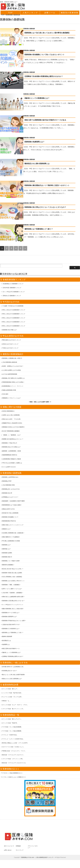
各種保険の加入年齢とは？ (10, 331)
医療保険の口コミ (11, 770)
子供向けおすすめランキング (10, 349)
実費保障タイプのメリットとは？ (11, 399)
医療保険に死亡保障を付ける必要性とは (13, 379)
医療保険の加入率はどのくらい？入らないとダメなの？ (49, 209)
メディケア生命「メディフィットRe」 (13, 760)
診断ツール (50, 13)
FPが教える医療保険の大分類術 (11, 542)
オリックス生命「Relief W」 (10, 724)
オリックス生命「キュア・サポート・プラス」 (15, 706)
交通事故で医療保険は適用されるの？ (13, 657)
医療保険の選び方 (7, 558)
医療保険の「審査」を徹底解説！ (11, 585)
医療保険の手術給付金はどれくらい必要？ (14, 621)
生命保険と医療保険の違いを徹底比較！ (13, 534)
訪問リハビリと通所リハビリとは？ (12, 589)
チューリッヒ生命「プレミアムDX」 (12, 698)
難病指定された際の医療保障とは (41, 165)
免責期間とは (6, 645)
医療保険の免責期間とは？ (38, 143)
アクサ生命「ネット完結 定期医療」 (12, 732)
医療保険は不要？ (7, 482)
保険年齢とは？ (6, 550)
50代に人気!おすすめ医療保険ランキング (14, 323)
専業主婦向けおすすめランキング (11, 341)
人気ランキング (30, 13)
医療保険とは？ (6, 546)
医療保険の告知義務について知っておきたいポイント (48, 55)
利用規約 (18, 847)
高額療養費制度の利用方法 (10, 456)
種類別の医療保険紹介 (13, 355)
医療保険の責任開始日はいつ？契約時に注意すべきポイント (51, 187)
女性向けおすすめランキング (10, 345)
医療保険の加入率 (7, 494)
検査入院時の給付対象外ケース (11, 649)
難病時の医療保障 (7, 637)
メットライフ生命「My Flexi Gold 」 (12, 694)
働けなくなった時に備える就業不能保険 (13, 675)
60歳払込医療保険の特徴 (9, 391)
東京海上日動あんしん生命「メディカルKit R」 (15, 744)
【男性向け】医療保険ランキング (11, 296)
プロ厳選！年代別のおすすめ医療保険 (13, 307)
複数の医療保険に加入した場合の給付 (13, 609)
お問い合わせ (8, 851)
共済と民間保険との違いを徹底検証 (12, 577)
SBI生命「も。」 (7, 701)
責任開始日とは (6, 641)
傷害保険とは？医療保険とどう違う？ (43, 231)
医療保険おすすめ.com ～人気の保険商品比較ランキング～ (38, 858)
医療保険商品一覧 (11, 716)
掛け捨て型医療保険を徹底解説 (11, 432)
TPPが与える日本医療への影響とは (12, 464)
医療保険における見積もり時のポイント (13, 581)
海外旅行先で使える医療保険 (10, 514)
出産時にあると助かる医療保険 (11, 416)
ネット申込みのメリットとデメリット (13, 605)
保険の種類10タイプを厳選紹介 (11, 538)
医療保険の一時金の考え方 (10, 444)
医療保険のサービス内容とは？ (11, 613)
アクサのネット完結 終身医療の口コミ (12, 774)
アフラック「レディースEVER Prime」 (13, 740)
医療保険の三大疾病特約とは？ (11, 629)
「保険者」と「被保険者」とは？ (11, 436)
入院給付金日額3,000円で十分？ (11, 625)
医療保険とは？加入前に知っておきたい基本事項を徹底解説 (51, 33)
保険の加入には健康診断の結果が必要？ (13, 597)
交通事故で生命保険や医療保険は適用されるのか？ (48, 77)
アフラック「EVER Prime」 (10, 736)
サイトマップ (20, 851)
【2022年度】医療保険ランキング (12, 288)
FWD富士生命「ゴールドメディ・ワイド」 (14, 752)
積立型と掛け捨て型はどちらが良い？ (13, 570)
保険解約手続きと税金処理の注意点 (12, 424)
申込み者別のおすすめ (13, 337)
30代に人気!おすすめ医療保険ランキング (14, 315)
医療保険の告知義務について (10, 518)
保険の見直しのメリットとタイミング (13, 526)
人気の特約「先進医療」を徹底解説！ (13, 593)
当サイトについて (9, 847)
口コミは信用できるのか (9, 468)
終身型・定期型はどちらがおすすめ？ (13, 367)
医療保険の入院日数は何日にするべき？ (13, 601)
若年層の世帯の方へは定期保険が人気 (13, 667)
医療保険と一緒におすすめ (15, 663)
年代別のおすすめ (11, 303)
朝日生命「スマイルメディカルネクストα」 (14, 764)
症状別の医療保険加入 (8, 412)
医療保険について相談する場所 (11, 562)
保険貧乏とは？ (6, 530)
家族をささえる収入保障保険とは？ (12, 679)
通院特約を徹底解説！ (8, 565)
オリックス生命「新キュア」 (10, 690)
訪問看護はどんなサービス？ (10, 498)
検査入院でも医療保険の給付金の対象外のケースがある (49, 121)
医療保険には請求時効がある (10, 478)
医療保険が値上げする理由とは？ (11, 448)
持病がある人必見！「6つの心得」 (12, 420)
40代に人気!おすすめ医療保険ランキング (14, 319)
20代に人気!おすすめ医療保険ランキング (14, 311)
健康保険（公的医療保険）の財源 (11, 452)
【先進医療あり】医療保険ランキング (13, 284)
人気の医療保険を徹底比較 (10, 363)
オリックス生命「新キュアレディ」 (12, 720)
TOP (10, 13)
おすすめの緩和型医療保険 (10, 375)
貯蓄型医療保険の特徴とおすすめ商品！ (13, 383)
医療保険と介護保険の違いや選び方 (12, 359)
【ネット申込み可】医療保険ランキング (13, 292)
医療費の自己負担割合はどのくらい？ (13, 440)
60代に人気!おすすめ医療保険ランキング (14, 327)
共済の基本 (5, 395)
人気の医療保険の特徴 (8, 486)
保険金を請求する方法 (8, 510)
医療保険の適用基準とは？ (10, 617)
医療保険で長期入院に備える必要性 (12, 573)
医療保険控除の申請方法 (9, 522)
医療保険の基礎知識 (33, 29)
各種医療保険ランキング (14, 280)
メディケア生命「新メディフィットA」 (13, 709)
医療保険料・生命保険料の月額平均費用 (13, 502)
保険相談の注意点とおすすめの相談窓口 (13, 428)
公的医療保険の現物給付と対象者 (11, 460)
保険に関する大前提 (12, 408)
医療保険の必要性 (7, 554)
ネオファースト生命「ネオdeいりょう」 (13, 748)
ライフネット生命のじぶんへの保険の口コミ (14, 778)
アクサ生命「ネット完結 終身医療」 (12, 728)
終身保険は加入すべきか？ (10, 671)
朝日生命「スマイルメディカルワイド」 (13, 756)
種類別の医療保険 (70, 13)
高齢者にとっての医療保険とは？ (41, 99)
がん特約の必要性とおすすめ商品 (11, 371)
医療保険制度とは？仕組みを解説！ (12, 506)
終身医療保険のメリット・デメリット (13, 387)
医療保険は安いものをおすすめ (11, 490)
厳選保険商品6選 (10, 685)
